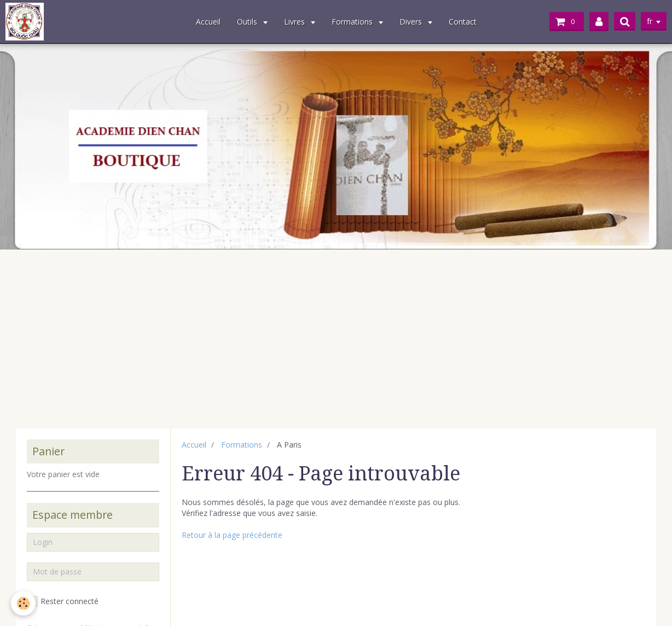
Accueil (208, 22)
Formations (353, 22)
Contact (463, 22)
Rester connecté (63, 601)
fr (650, 21)
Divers (412, 22)
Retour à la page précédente (232, 535)
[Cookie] (23, 603)
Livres (296, 22)
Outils (248, 22)
